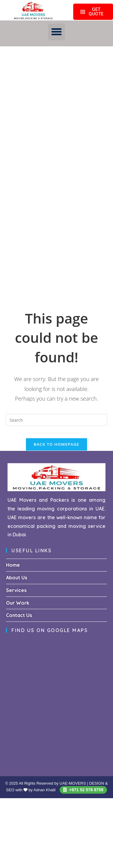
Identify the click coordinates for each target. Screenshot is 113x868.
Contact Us (19, 615)
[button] (57, 32)
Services (16, 590)
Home (13, 565)
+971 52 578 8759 (83, 790)
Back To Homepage (56, 444)
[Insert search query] (57, 420)
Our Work (18, 603)
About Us (17, 578)
